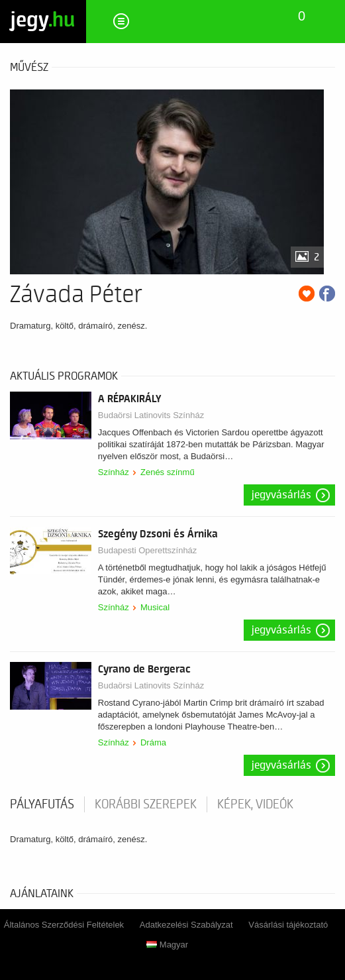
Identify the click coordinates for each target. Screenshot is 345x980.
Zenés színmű (168, 472)
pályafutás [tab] (42, 804)
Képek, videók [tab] (255, 804)
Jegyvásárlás (281, 495)
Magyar (167, 945)
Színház (114, 472)
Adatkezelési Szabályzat (186, 925)
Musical (155, 607)
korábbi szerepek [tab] (146, 804)
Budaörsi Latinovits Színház (151, 415)
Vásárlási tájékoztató (288, 925)
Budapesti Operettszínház (148, 550)
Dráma (153, 742)
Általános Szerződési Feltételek (64, 925)
